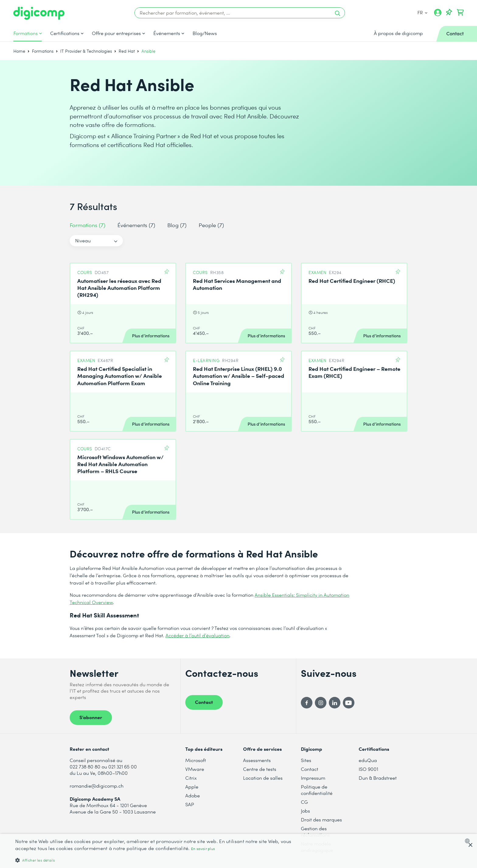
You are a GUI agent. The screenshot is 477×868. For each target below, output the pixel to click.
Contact (204, 702)
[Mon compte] (438, 15)
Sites (306, 760)
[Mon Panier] (460, 12)
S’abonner (91, 717)
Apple (192, 787)
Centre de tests (260, 769)
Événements (167, 33)
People (211, 225)
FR (422, 12)
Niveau (83, 240)
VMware (195, 769)
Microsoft (196, 760)
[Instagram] (321, 703)
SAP (190, 804)
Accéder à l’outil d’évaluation (197, 635)
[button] (159, 860)
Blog (177, 225)
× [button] (470, 845)
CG (304, 802)
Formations (26, 33)
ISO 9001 (368, 769)
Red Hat (127, 51)
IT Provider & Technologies (86, 51)
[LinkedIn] (335, 703)
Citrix (191, 778)
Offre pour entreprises (116, 33)
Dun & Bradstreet (378, 778)
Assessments (257, 760)
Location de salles (263, 778)
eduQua (368, 760)
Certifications (65, 33)
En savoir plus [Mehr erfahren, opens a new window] (203, 849)
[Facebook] (307, 703)
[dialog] (238, 851)
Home (19, 51)
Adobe (193, 795)
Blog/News (205, 33)
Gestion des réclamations (315, 831)
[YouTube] (349, 703)
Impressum (313, 778)
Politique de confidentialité (317, 790)
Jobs (305, 811)
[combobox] (469, 841)
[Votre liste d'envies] (449, 12)
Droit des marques (321, 819)
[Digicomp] (39, 13)
